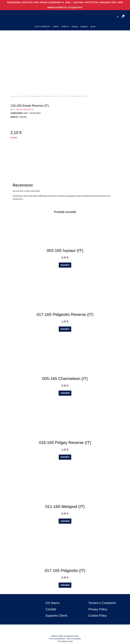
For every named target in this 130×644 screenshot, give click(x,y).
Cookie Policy (98, 616)
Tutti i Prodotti (42, 27)
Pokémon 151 (58, 96)
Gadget (84, 27)
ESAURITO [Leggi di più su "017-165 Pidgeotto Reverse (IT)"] (65, 329)
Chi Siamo (52, 603)
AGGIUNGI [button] (65, 393)
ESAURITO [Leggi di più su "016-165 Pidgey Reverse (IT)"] (65, 457)
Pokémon (46, 96)
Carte (56, 27)
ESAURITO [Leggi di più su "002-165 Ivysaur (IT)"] (65, 265)
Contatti (51, 609)
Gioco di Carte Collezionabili (29, 96)
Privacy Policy (98, 609)
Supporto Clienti (56, 616)
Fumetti (65, 27)
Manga (75, 27)
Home (13, 96)
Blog (93, 27)
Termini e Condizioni (102, 603)
